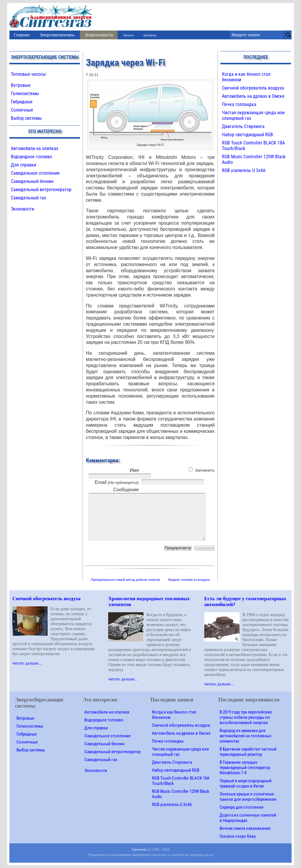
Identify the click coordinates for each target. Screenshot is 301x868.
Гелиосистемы (25, 94)
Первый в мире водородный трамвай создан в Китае (246, 783)
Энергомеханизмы (57, 35)
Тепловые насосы (28, 74)
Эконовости (22, 209)
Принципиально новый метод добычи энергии (125, 580)
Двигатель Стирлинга (243, 126)
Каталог (128, 35)
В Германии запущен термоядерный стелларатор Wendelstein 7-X (245, 768)
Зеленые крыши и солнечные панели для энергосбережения (248, 797)
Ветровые (21, 85)
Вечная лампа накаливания (245, 828)
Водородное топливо (31, 157)
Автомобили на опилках (35, 148)
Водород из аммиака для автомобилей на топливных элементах (246, 736)
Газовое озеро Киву (238, 836)
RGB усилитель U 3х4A (244, 170)
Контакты (150, 35)
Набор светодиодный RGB (248, 135)
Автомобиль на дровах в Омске (253, 96)
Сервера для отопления (241, 807)
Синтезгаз (139, 850)
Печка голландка (239, 104)
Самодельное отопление (35, 173)
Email (117, 482)
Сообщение (126, 490)
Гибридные (22, 102)
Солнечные (22, 110)
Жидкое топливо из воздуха (189, 580)
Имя (134, 470)
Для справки (24, 165)
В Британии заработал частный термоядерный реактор (248, 752)
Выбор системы (26, 118)
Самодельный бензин (32, 181)
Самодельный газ (28, 198)
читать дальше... (27, 663)
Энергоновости (99, 35)
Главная (22, 35)
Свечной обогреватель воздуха (253, 88)
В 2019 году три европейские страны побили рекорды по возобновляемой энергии (246, 717)
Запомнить (205, 470)
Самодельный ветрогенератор (41, 190)
